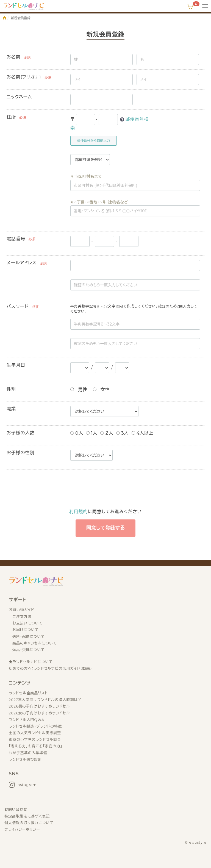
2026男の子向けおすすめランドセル (39, 706)
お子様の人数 (20, 433)
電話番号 (16, 239)
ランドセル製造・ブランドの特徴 (35, 726)
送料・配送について (29, 637)
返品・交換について (29, 650)
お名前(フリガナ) (24, 77)
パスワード (17, 306)
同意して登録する (106, 528)
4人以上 (143, 433)
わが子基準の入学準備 (28, 753)
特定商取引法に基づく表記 (27, 816)
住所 (11, 117)
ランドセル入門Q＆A (27, 720)
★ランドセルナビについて (31, 662)
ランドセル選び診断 (25, 759)
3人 (123, 433)
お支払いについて (27, 623)
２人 (107, 433)
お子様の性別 (20, 453)
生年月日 (16, 365)
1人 (92, 433)
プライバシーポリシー (22, 829)
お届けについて (26, 630)
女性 (101, 390)
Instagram (27, 785)
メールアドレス (22, 263)
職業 (11, 409)
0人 (77, 433)
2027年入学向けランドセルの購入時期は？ (45, 700)
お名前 (14, 57)
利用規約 (79, 512)
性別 (11, 389)
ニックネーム (19, 97)
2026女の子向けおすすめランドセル (39, 713)
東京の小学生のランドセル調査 (35, 739)
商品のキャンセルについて (35, 643)
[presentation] (119, 489)
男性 (79, 390)
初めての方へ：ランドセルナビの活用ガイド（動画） (50, 668)
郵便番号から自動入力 (94, 141)
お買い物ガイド (21, 610)
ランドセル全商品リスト (28, 693)
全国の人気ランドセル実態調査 (35, 733)
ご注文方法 (22, 617)
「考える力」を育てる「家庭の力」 (36, 746)
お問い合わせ (16, 809)
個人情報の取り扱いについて (29, 823)
